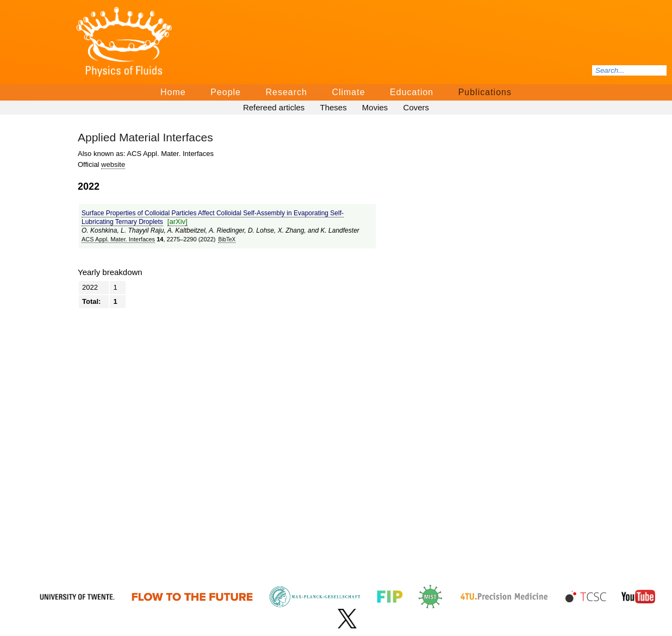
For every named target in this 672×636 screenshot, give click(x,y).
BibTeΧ (227, 239)
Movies (375, 107)
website (113, 164)
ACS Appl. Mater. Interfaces (118, 239)
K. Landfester (340, 230)
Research (286, 92)
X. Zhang (291, 230)
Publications (485, 92)
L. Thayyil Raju (142, 230)
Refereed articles (274, 107)
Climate (348, 92)
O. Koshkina (99, 230)
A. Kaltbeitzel (186, 230)
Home (173, 92)
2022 (90, 287)
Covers (416, 107)
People (226, 92)
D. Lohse (261, 230)
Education (412, 92)
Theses (333, 107)
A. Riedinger (226, 230)
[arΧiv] (178, 222)
